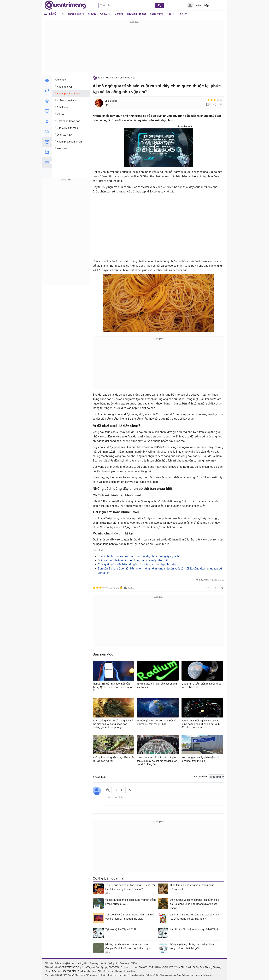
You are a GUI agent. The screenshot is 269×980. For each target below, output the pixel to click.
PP (106, 105)
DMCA (134, 963)
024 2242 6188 (69, 971)
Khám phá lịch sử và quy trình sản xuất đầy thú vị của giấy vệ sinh (138, 556)
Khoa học (103, 78)
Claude (92, 14)
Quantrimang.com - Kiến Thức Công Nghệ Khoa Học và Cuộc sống (65, 5)
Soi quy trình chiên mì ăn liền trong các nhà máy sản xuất (133, 560)
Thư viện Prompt (136, 14)
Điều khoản (60, 963)
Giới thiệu (49, 963)
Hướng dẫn (82, 963)
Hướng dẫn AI (76, 14)
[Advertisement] (134, 48)
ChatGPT (105, 14)
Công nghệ (156, 14)
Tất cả (52, 14)
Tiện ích (183, 14)
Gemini (119, 14)
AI (63, 14)
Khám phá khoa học (124, 78)
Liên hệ (103, 963)
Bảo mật (71, 963)
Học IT (170, 14)
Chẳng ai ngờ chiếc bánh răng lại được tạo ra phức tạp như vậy (137, 564)
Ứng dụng (93, 963)
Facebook (124, 963)
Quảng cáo (113, 963)
